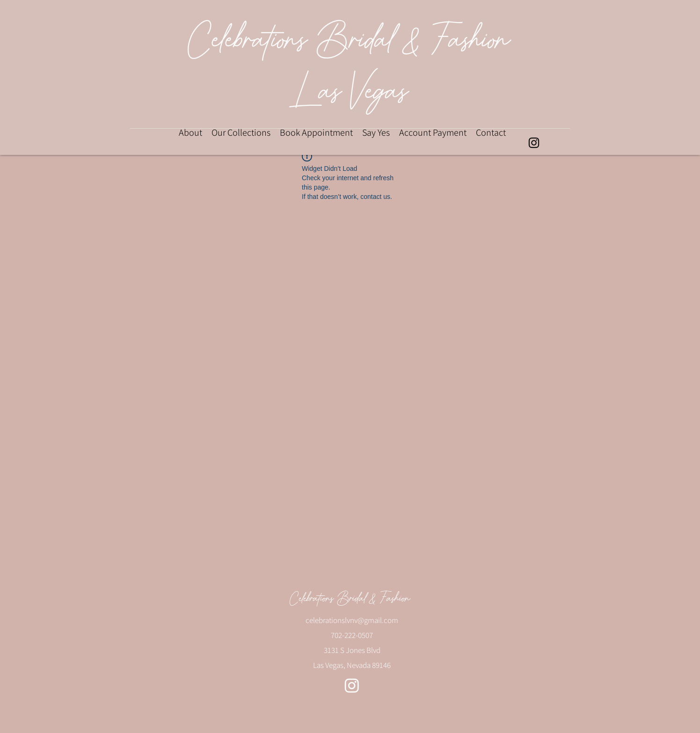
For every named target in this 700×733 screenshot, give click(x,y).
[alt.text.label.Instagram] (534, 143)
